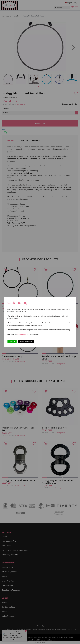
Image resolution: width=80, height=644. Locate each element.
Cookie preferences (26, 342)
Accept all (12, 342)
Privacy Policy (22, 334)
